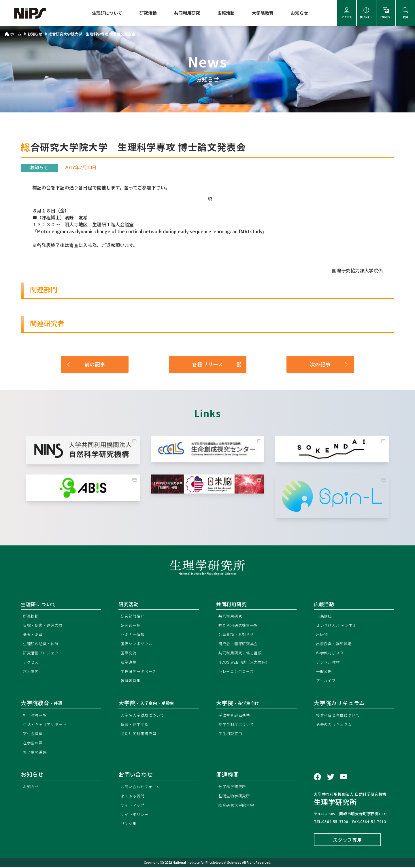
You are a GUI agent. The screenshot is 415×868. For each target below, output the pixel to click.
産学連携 (129, 663)
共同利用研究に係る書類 (242, 653)
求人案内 (32, 672)
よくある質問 (134, 796)
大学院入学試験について (144, 716)
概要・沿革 (34, 635)
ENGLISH (386, 13)
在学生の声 (34, 743)
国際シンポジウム (138, 644)
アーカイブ (327, 681)
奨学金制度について (238, 725)
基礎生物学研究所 (235, 796)
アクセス (347, 13)
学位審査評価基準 (235, 716)
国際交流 (129, 653)
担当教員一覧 (36, 716)
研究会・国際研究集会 (240, 644)
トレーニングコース (237, 672)
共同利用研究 (187, 13)
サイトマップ (134, 806)
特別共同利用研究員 (140, 734)
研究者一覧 (131, 626)
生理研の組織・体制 (42, 644)
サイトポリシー (136, 815)
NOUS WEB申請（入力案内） (247, 663)
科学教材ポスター (333, 653)
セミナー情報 (134, 635)
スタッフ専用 (347, 841)
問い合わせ (366, 13)
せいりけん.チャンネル (338, 626)
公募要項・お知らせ (238, 635)
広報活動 (226, 13)
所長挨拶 (32, 616)
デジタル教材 (329, 663)
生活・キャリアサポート (47, 725)
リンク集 (129, 824)
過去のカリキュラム (335, 725)
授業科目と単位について (340, 716)
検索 (405, 13)
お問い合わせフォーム (142, 787)
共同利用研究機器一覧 (240, 626)
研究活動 (148, 13)
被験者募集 (131, 681)
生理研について (107, 13)
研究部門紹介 (134, 616)
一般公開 (325, 672)
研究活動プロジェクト (44, 653)
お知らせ (299, 13)
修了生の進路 (36, 753)
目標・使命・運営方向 (44, 626)
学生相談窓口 (231, 734)
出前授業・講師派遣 (335, 644)
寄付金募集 (34, 734)
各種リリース (217, 364)
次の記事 (329, 364)
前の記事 (86, 364)
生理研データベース (140, 672)
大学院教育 (263, 13)
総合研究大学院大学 (238, 806)
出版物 (322, 635)
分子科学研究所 (233, 787)
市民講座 (325, 616)
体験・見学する (136, 725)
